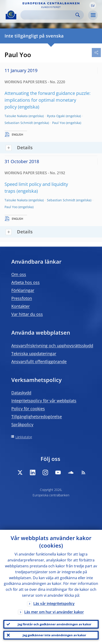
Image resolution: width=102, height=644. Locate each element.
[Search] (49, 15)
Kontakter (21, 306)
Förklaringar (23, 290)
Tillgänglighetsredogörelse (37, 417)
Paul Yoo (59, 123)
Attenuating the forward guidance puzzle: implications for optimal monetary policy (47, 100)
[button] (93, 5)
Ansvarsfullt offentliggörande (39, 361)
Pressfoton (22, 298)
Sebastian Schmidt (19, 123)
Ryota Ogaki (56, 116)
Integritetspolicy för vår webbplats (44, 401)
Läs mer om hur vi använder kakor (54, 612)
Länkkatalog (24, 437)
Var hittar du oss (27, 314)
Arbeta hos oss (25, 282)
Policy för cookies (28, 409)
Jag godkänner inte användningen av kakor (54, 635)
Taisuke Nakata (16, 116)
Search (78, 15)
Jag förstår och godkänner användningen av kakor (55, 624)
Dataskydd (21, 393)
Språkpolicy (22, 424)
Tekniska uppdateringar (34, 354)
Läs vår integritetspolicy (54, 604)
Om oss (19, 274)
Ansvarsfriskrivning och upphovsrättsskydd (52, 346)
